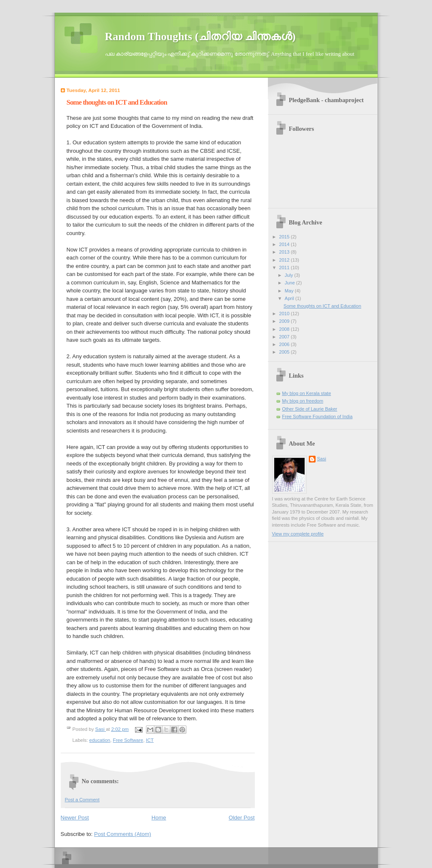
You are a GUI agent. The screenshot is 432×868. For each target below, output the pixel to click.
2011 (285, 268)
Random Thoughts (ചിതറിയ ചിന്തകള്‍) (200, 37)
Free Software (128, 740)
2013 (285, 252)
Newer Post (75, 818)
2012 (285, 260)
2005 (285, 352)
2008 (285, 329)
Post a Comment (82, 800)
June (290, 283)
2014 (285, 244)
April (290, 298)
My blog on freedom (303, 401)
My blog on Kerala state (307, 393)
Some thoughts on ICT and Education (322, 306)
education (100, 740)
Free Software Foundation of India (317, 416)
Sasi (322, 459)
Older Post (242, 818)
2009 (285, 321)
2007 (285, 337)
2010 (285, 314)
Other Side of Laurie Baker (310, 409)
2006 (285, 344)
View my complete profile (298, 534)
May (290, 291)
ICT (150, 740)
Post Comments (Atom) (123, 834)
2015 (285, 237)
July (290, 275)
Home (159, 818)
